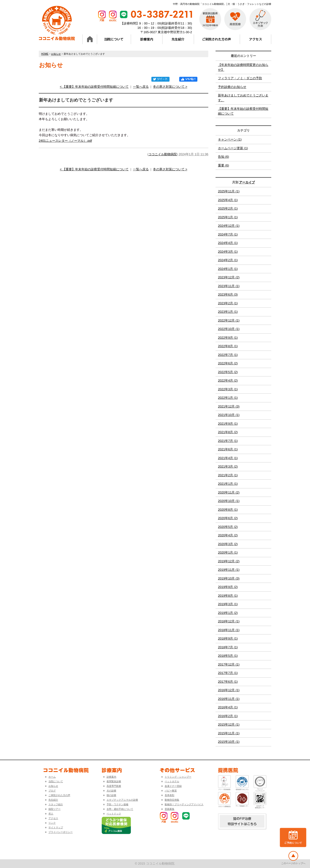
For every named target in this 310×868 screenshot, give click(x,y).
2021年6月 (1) (228, 449)
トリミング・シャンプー (178, 777)
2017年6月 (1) (228, 682)
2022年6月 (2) (228, 363)
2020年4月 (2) (228, 535)
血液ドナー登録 (173, 786)
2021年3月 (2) (228, 466)
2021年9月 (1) (228, 424)
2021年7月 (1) (228, 441)
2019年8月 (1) (228, 596)
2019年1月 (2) (228, 613)
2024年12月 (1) (229, 226)
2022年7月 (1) (228, 355)
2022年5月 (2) (228, 372)
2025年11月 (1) (229, 191)
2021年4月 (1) (228, 458)
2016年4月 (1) (228, 707)
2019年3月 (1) (228, 604)
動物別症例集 (172, 800)
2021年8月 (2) (228, 432)
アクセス (53, 818)
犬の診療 (111, 791)
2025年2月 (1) (228, 208)
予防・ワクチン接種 (117, 804)
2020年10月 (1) (229, 501)
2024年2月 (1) (228, 260)
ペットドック (114, 814)
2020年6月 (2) (228, 518)
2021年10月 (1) (229, 415)
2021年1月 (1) (228, 484)
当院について (56, 781)
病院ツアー (54, 809)
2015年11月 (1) (229, 733)
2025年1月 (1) (228, 217)
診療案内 (111, 777)
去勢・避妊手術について (120, 809)
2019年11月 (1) (229, 570)
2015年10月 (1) (229, 742)
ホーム (52, 777)
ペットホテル (172, 781)
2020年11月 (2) (229, 492)
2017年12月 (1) (229, 664)
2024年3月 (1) (228, 252)
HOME (45, 54)
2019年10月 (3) (229, 578)
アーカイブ (247, 182)
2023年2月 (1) (228, 303)
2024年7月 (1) (228, 234)
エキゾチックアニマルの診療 (122, 800)
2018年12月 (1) (229, 621)
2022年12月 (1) (229, 320)
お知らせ (56, 54)
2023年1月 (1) (228, 312)
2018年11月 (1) (229, 630)
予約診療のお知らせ (232, 87)
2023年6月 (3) (228, 294)
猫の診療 (111, 795)
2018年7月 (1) (228, 647)
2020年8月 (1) (228, 510)
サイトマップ (56, 827)
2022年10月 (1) (229, 329)
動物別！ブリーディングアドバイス (184, 804)
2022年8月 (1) (228, 346)
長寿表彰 (170, 795)
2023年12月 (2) (229, 277)
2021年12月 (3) (229, 406)
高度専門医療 (114, 786)
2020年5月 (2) (228, 527)
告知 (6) (224, 157)
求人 (51, 814)
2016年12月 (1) (229, 690)
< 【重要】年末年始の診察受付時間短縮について (94, 87)
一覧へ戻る (141, 87)
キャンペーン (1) (230, 139)
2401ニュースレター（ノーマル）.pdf (65, 141)
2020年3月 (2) (228, 544)
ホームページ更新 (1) (233, 148)
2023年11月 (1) (229, 286)
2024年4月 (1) (228, 243)
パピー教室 (171, 791)
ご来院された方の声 (59, 795)
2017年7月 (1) (228, 673)
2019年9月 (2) (228, 587)
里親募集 (170, 809)
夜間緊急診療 (114, 781)
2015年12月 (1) (229, 724)
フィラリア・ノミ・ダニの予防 (240, 78)
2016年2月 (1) (228, 716)
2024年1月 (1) (228, 269)
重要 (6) (224, 165)
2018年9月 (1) (228, 638)
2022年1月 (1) (228, 398)
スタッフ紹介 (56, 804)
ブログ (52, 791)
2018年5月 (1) (228, 656)
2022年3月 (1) (228, 389)
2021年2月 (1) (228, 475)
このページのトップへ (293, 863)
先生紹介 (53, 800)
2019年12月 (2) (229, 561)
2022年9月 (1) (228, 338)
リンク (52, 823)
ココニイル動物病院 (163, 154)
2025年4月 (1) (228, 200)
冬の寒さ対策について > (170, 87)
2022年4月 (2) (228, 380)
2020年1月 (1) (228, 552)
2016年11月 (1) (229, 699)
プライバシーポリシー (61, 832)
